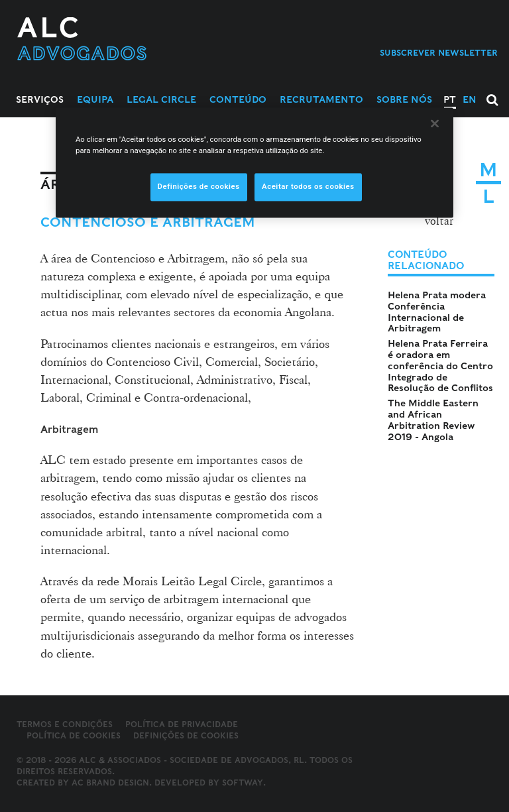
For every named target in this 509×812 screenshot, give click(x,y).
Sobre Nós (404, 99)
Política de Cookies (74, 735)
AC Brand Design (110, 783)
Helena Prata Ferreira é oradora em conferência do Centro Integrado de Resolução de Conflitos (440, 366)
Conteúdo (238, 99)
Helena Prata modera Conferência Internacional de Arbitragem (437, 312)
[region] (254, 162)
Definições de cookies (186, 736)
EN (470, 99)
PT (450, 99)
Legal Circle (161, 99)
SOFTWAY (243, 783)
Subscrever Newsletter (439, 53)
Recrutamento (321, 99)
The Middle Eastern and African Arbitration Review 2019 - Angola (433, 420)
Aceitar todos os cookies (308, 186)
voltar (439, 220)
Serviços (40, 99)
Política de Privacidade (182, 724)
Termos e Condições (65, 724)
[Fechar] (435, 123)
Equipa (95, 99)
